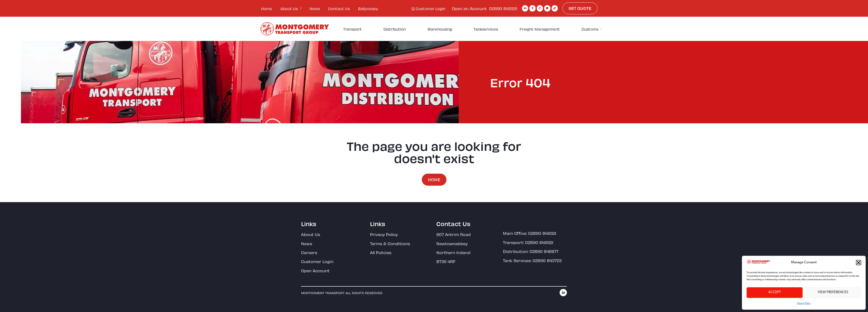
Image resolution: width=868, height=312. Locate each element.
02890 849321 (503, 8)
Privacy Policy (804, 303)
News (315, 8)
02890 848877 (544, 251)
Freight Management (540, 29)
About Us (291, 8)
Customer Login (317, 261)
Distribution (395, 29)
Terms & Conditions (390, 243)
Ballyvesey (368, 8)
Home (267, 8)
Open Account (315, 270)
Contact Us (339, 8)
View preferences (833, 292)
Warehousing (440, 29)
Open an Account (469, 8)
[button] (859, 263)
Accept (775, 292)
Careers (309, 252)
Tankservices (486, 29)
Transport (352, 29)
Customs (592, 29)
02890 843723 (547, 260)
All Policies (381, 252)
